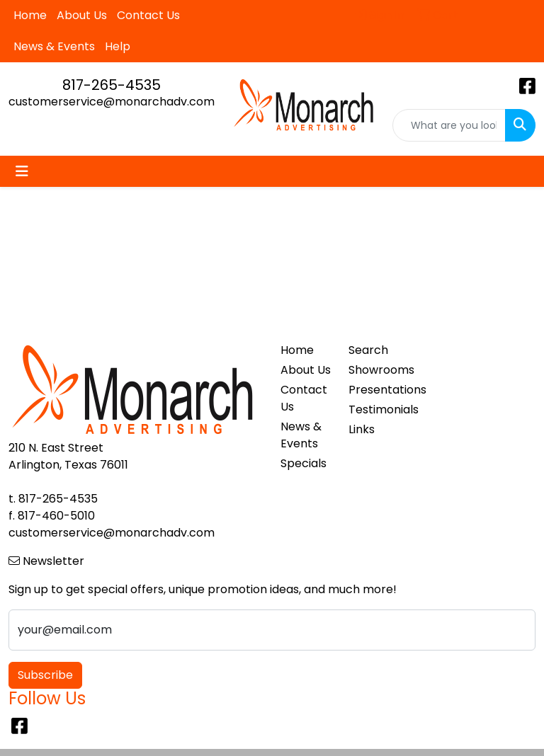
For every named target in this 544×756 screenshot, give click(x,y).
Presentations (374, 390)
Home (30, 15)
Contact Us (148, 15)
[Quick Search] (449, 125)
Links (362, 429)
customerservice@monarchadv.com (112, 102)
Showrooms (374, 370)
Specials (304, 463)
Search (368, 350)
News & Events (54, 46)
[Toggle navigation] (22, 171)
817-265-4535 (112, 85)
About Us (82, 15)
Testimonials (374, 409)
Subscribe (45, 675)
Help (118, 46)
